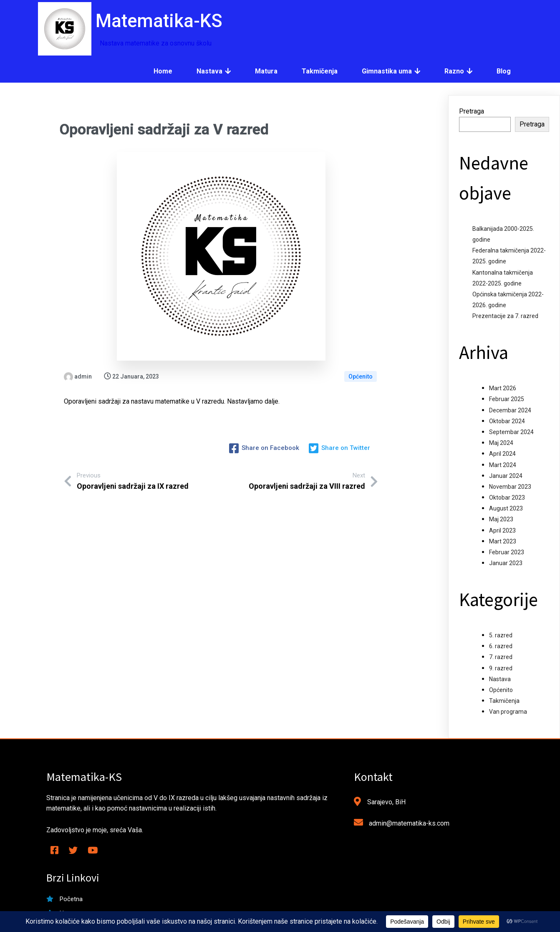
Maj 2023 (501, 519)
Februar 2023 (507, 552)
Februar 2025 (507, 399)
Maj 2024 (501, 443)
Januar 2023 (506, 563)
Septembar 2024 (511, 432)
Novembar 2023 (510, 487)
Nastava (500, 679)
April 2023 (502, 530)
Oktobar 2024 (507, 421)
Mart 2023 (503, 541)
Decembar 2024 (510, 410)
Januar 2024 (506, 476)
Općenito (361, 376)
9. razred (501, 668)
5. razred (501, 635)
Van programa (508, 712)
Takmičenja (504, 701)
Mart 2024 (503, 465)
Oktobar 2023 (507, 498)
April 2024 (502, 454)
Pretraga (472, 111)
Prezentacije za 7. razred (505, 316)
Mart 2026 (503, 388)
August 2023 (506, 508)
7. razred (501, 657)
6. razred (501, 646)
